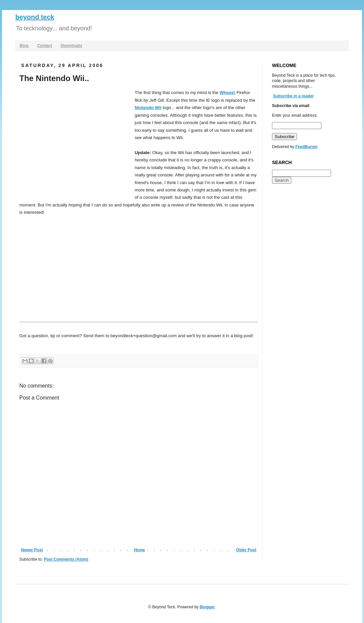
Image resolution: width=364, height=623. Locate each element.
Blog (24, 46)
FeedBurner (306, 147)
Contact (45, 46)
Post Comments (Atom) (66, 559)
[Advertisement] (75, 139)
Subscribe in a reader (293, 96)
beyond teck (35, 17)
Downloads (71, 46)
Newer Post (32, 550)
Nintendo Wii (148, 108)
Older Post (246, 550)
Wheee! (227, 93)
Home (139, 550)
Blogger (207, 607)
